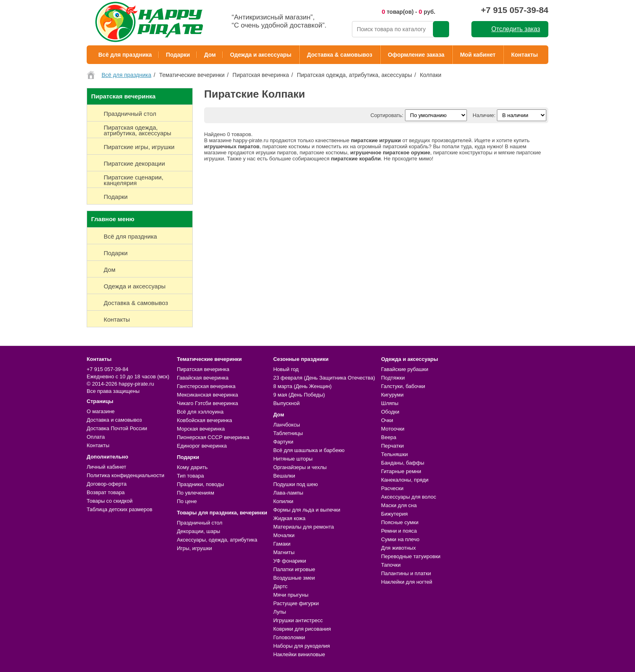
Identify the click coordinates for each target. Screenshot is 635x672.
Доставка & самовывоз (340, 55)
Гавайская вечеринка (203, 378)
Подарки (178, 55)
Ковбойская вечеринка (205, 420)
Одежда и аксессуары (261, 55)
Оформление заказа (416, 55)
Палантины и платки (406, 573)
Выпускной (287, 403)
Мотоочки (393, 429)
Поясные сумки (400, 522)
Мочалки (284, 535)
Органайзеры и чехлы (300, 467)
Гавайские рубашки (405, 369)
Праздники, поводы (200, 484)
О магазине (101, 411)
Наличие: (484, 115)
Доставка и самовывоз (114, 420)
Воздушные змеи (294, 578)
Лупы (280, 612)
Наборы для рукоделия (302, 646)
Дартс (280, 586)
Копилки (283, 501)
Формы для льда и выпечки (307, 510)
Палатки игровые (294, 569)
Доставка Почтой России (117, 428)
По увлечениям (196, 493)
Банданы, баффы (403, 463)
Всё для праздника (125, 55)
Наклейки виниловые (299, 654)
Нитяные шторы (293, 459)
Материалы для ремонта (304, 527)
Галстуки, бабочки (403, 386)
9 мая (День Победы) (299, 395)
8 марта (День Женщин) (303, 386)
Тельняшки (394, 454)
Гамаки (282, 544)
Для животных (398, 548)
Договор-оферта (107, 484)
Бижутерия (394, 514)
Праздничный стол (200, 523)
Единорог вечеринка (202, 446)
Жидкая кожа (290, 518)
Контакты (524, 55)
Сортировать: (387, 115)
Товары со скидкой (110, 501)
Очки (387, 420)
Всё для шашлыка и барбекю (309, 450)
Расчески (392, 488)
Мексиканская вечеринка (208, 395)
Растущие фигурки (296, 603)
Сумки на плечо (400, 539)
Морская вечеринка (201, 429)
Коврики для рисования (302, 629)
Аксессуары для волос (409, 497)
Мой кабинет (478, 55)
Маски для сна (399, 505)
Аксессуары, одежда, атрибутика (217, 540)
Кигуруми (392, 395)
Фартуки (283, 442)
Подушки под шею (296, 484)
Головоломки (289, 637)
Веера (389, 437)
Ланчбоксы (287, 425)
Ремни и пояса (399, 531)
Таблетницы (288, 433)
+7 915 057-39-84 (515, 10)
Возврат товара (106, 492)
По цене (187, 501)
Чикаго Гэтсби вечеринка (208, 403)
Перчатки (392, 446)
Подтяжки (393, 378)
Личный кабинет (107, 467)
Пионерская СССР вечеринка (213, 437)
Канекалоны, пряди (405, 480)
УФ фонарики (290, 561)
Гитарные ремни (401, 471)
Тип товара (191, 476)
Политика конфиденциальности (126, 475)
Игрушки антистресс (298, 620)
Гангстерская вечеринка (206, 386)
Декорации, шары (199, 531)
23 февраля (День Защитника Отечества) (324, 378)
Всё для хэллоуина (200, 412)
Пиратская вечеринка (203, 369)
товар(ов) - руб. (408, 12)
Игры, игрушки (195, 548)
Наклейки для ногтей (407, 582)
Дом (210, 55)
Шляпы (390, 403)
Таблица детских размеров (119, 509)
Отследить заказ (516, 29)
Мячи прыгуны (291, 595)
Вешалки (284, 476)
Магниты (284, 552)
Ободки (390, 412)
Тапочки (391, 565)
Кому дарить (192, 467)
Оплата (96, 437)
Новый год (286, 369)
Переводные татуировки (411, 556)
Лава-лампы (288, 493)
